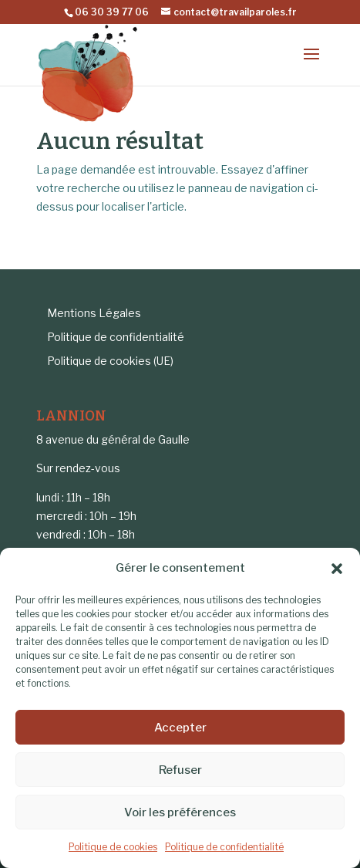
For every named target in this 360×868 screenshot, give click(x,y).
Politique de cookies (113, 847)
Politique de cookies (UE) (110, 361)
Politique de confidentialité (224, 847)
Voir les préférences (180, 812)
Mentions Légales (94, 313)
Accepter (180, 728)
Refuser (180, 770)
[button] (337, 569)
